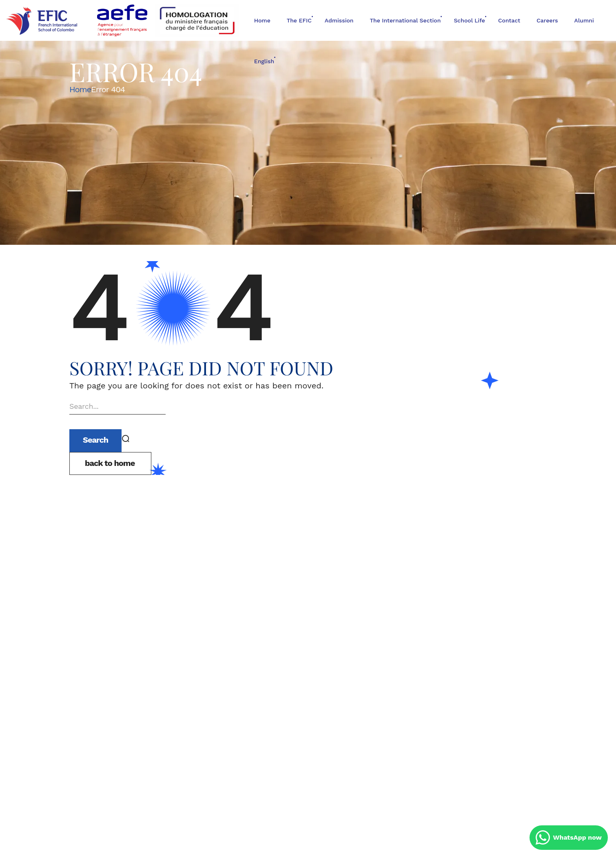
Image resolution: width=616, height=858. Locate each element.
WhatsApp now (569, 838)
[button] (110, 463)
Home (80, 89)
